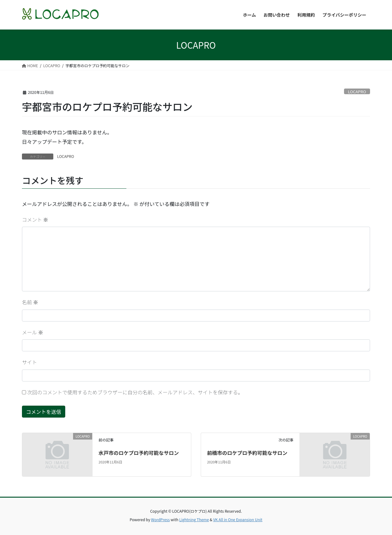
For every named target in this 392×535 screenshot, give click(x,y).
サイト (29, 362)
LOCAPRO (357, 92)
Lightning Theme (194, 519)
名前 (30, 302)
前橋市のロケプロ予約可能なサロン (247, 453)
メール (33, 332)
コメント (35, 219)
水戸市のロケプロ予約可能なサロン (139, 453)
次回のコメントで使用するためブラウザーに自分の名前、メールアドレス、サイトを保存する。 (135, 392)
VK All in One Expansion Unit (238, 519)
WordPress (161, 519)
